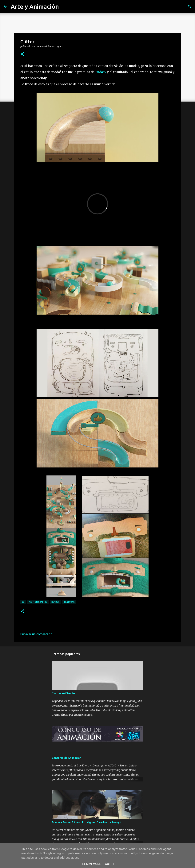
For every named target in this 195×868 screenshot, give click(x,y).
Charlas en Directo (63, 693)
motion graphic (38, 602)
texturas (69, 602)
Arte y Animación (35, 6)
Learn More (92, 864)
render (55, 602)
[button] (23, 54)
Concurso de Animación (67, 758)
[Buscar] (190, 7)
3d (23, 602)
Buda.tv (101, 72)
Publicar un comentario (36, 634)
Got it (109, 864)
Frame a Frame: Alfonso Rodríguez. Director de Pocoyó (86, 822)
